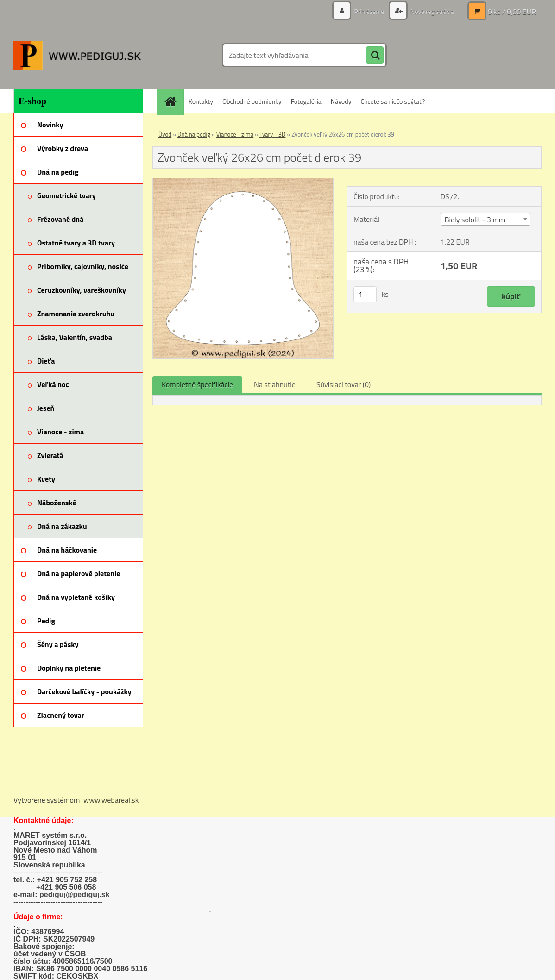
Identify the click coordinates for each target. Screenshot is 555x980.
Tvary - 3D (273, 134)
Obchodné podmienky (252, 101)
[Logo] (77, 55)
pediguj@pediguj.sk (75, 895)
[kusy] (365, 294)
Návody (341, 101)
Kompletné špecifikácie (197, 384)
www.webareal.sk (111, 800)
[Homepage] (173, 101)
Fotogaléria (306, 101)
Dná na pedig (194, 134)
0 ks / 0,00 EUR (512, 12)
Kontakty (201, 101)
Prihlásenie (369, 11)
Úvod (165, 134)
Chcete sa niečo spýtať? (393, 101)
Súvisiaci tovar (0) (344, 384)
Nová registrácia (432, 11)
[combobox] (486, 219)
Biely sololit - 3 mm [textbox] (475, 220)
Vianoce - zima (235, 134)
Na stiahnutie (275, 384)
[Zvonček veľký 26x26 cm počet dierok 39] (243, 182)
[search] (375, 56)
